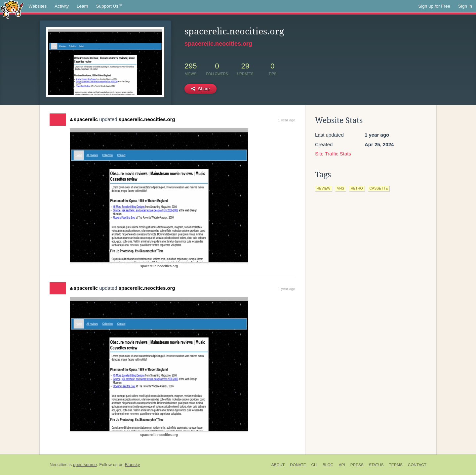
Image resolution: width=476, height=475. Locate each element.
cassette (379, 188)
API (342, 465)
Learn (82, 6)
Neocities (59, 465)
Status (376, 465)
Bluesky (132, 465)
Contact (417, 465)
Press (357, 465)
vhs (340, 188)
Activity (62, 6)
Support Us (109, 6)
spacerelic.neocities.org (218, 44)
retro (357, 188)
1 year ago (287, 120)
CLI (314, 465)
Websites (38, 6)
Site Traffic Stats (333, 154)
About (278, 465)
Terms (396, 465)
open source (85, 465)
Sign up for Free (434, 6)
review (323, 188)
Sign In (465, 6)
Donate (298, 465)
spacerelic (84, 119)
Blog (328, 465)
